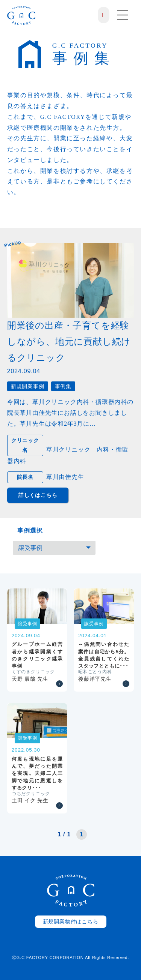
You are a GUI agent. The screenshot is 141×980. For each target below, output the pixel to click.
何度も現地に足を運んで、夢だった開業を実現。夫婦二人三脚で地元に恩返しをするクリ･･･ (37, 773)
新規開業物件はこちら (71, 922)
